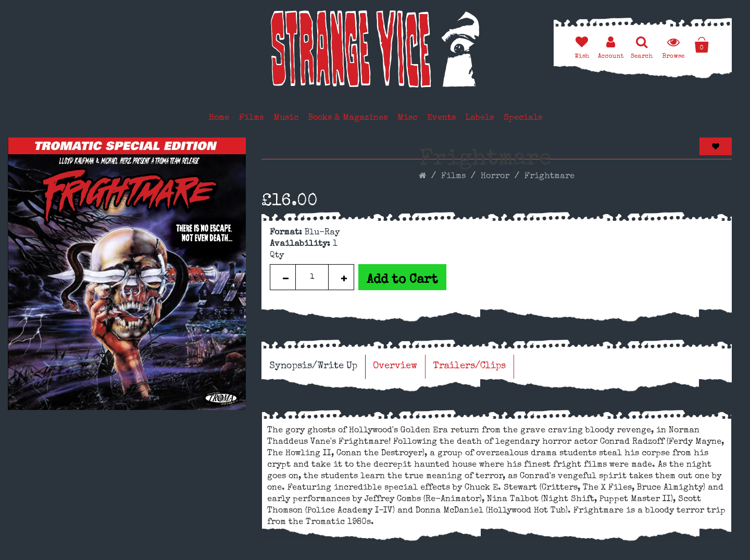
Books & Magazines (348, 118)
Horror (495, 177)
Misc (407, 118)
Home (219, 118)
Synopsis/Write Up (313, 366)
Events (441, 118)
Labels (480, 118)
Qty (277, 256)
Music (286, 118)
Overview (395, 366)
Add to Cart (402, 280)
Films (251, 118)
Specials (523, 118)
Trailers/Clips (469, 366)
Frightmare (549, 177)
